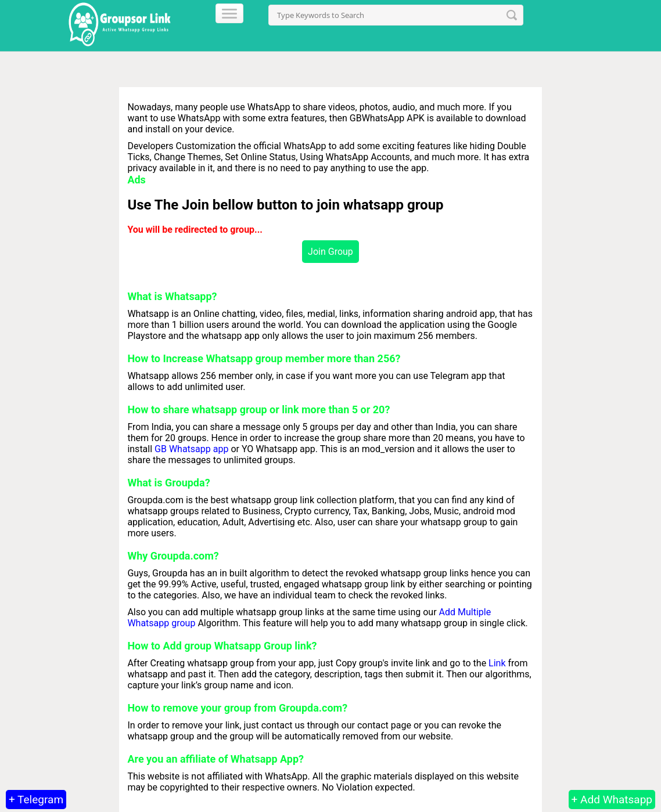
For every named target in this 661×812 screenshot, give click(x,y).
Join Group (330, 252)
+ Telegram (36, 800)
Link (497, 663)
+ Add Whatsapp (612, 800)
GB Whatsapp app (191, 449)
